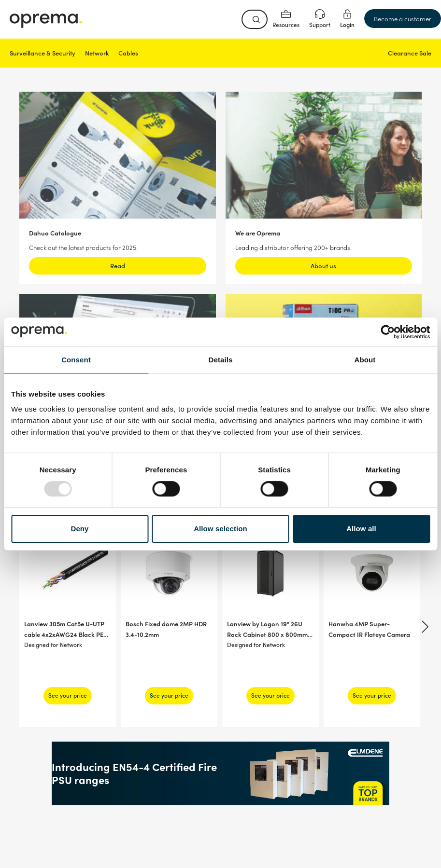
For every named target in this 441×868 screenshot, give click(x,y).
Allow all (361, 529)
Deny (79, 529)
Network (97, 53)
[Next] (424, 627)
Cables (128, 53)
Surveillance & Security (43, 53)
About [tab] (365, 360)
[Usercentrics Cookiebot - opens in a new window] (388, 332)
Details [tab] (221, 360)
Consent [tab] (76, 360)
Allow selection (220, 529)
